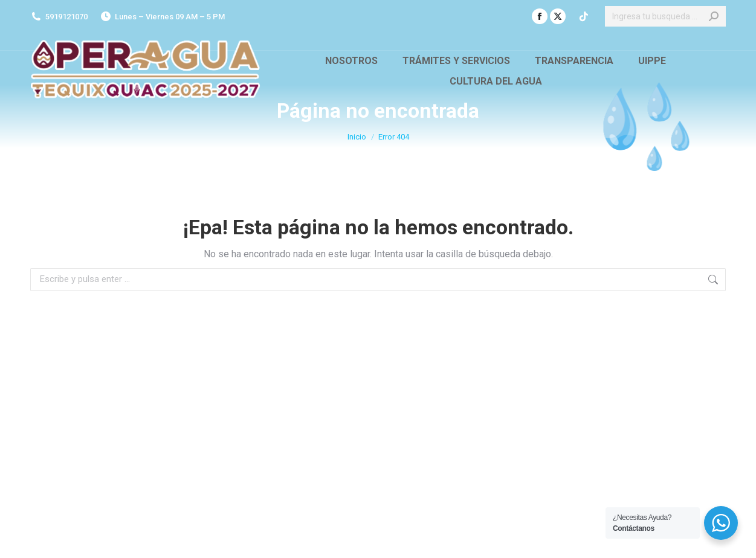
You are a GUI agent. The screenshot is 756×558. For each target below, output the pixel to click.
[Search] (665, 16)
